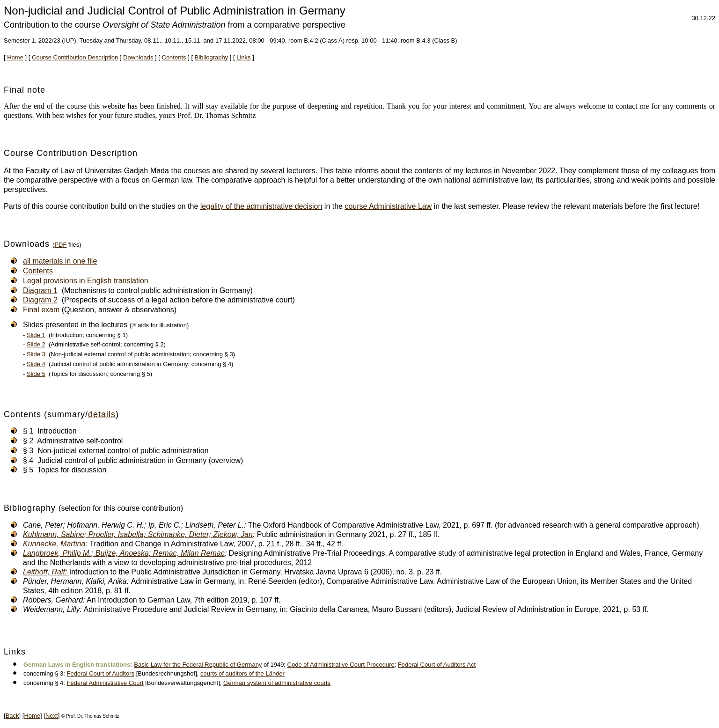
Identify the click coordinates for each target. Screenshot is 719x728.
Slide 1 (36, 335)
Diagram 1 (40, 290)
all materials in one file (60, 261)
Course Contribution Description (75, 57)
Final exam (41, 310)
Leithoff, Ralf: (46, 572)
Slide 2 (36, 344)
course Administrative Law (388, 206)
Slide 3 (36, 354)
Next (52, 716)
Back (12, 716)
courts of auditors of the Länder (242, 673)
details (102, 414)
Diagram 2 (40, 300)
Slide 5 (36, 374)
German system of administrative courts (277, 683)
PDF (60, 245)
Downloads (138, 57)
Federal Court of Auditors (101, 673)
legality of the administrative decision (261, 206)
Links (243, 57)
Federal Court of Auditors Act (437, 665)
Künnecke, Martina (54, 544)
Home (15, 57)
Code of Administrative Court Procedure (341, 665)
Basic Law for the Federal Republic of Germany (198, 665)
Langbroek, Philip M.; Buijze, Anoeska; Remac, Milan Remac (124, 553)
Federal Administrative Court (105, 683)
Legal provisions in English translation (86, 281)
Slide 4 (36, 364)
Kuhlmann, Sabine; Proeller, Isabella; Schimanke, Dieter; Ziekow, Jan (138, 534)
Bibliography (212, 57)
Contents (174, 57)
